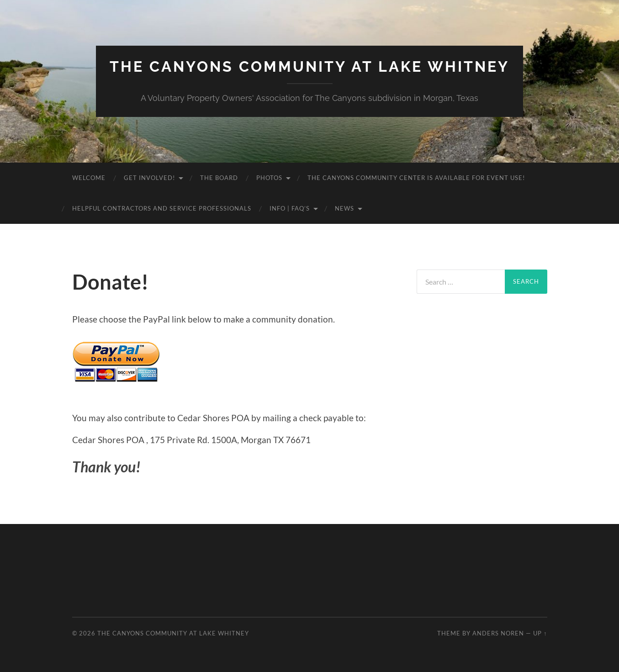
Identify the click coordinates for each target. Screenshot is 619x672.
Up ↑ (540, 633)
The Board (219, 178)
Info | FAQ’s (290, 208)
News (344, 208)
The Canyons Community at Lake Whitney (309, 66)
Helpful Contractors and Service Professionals (162, 208)
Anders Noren (498, 633)
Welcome (89, 178)
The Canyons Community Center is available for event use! (416, 178)
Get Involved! (149, 178)
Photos (269, 178)
